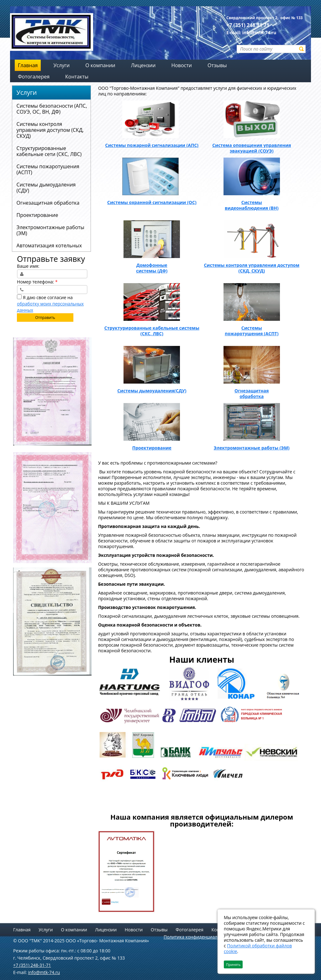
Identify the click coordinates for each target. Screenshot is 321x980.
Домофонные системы (152, 268)
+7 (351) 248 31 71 (248, 25)
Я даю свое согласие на (50, 304)
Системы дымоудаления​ (146, 391)
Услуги (27, 92)
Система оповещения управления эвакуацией (252, 148)
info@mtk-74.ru (259, 32)
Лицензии (106, 930)
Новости (134, 930)
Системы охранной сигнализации (147, 202)
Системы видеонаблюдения (246, 205)
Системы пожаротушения (244, 331)
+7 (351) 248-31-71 (32, 965)
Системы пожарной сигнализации (145, 145)
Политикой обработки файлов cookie (258, 948)
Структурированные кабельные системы (152, 328)
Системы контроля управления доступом (252, 265)
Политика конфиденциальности (198, 937)
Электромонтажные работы (246, 448)
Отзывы (159, 930)
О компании (74, 930)
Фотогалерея (189, 930)
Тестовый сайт (126, 807)
